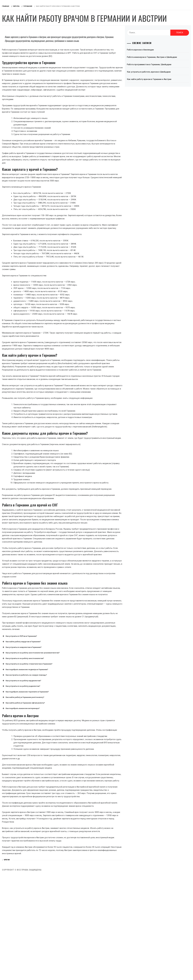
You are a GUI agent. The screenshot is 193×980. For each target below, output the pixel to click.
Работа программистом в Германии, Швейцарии (163, 78)
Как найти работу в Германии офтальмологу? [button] (64, 788)
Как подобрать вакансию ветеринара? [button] (61, 794)
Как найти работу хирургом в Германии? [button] (62, 727)
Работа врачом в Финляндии (154, 60)
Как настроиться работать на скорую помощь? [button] (65, 760)
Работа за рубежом (21, 28)
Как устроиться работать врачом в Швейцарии (163, 86)
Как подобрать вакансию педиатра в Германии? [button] (65, 755)
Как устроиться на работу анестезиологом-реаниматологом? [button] (71, 738)
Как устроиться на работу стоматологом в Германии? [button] (67, 749)
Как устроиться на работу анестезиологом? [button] (63, 744)
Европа (14, 43)
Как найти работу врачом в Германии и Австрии (163, 93)
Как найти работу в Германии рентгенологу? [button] (63, 783)
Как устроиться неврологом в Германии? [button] (62, 733)
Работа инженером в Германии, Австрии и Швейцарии (160, 69)
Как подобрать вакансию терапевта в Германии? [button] (66, 777)
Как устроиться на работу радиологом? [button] (61, 772)
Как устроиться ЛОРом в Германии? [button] (60, 721)
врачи (47, 964)
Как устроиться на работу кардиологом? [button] (62, 766)
